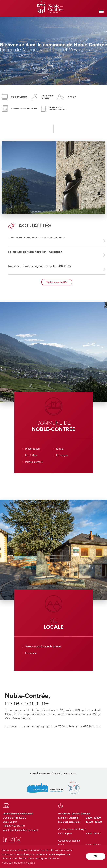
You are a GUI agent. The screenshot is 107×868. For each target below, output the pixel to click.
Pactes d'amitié (34, 462)
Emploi (60, 449)
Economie (31, 653)
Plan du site (70, 773)
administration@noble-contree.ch (21, 830)
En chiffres (31, 455)
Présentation (32, 449)
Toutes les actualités (57, 282)
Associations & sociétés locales (43, 646)
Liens (33, 773)
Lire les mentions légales (19, 863)
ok (96, 856)
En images (62, 455)
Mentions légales (49, 773)
